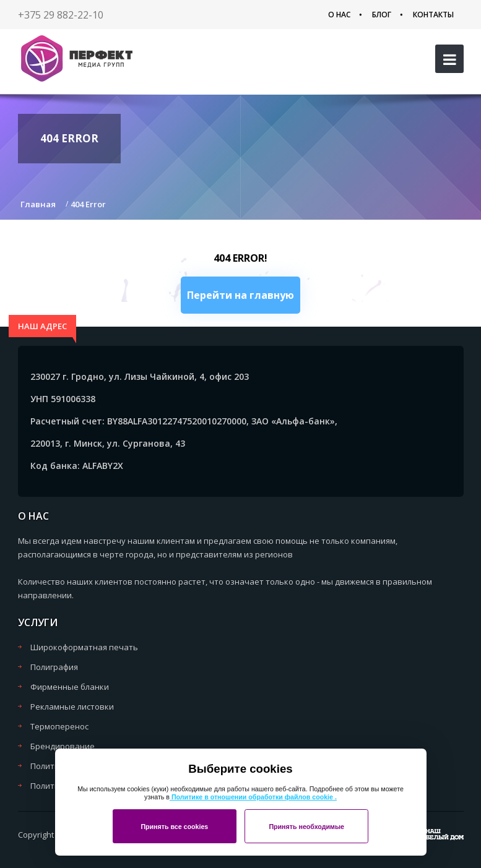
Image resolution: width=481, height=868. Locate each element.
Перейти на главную (240, 295)
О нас (339, 15)
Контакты (433, 15)
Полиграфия (54, 667)
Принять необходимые (306, 827)
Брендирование (63, 746)
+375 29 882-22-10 (61, 15)
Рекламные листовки (72, 707)
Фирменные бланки (70, 687)
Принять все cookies (174, 827)
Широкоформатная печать (84, 647)
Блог (382, 15)
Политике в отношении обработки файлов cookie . (253, 797)
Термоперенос (59, 726)
